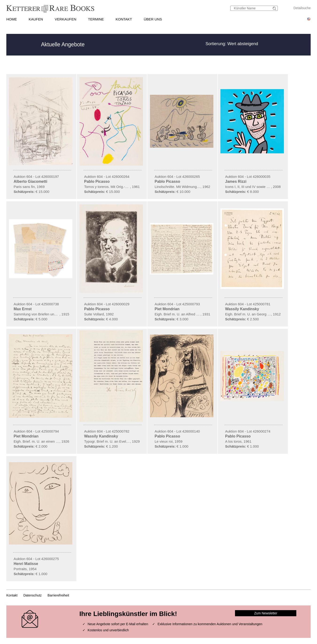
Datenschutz (32, 595)
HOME (12, 19)
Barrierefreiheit (58, 595)
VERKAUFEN (66, 19)
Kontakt (12, 595)
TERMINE (96, 19)
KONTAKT (124, 19)
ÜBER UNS (153, 19)
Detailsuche (302, 8)
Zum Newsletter (266, 613)
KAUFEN (36, 19)
